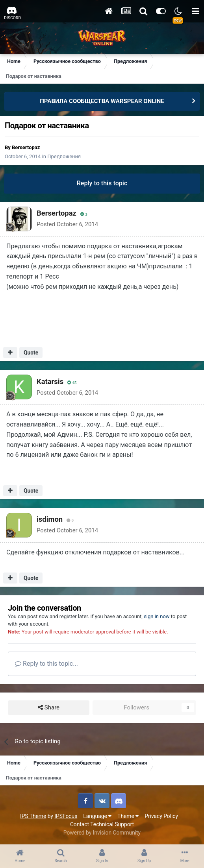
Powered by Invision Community (102, 833)
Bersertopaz (26, 147)
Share (49, 708)
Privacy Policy (161, 816)
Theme (128, 816)
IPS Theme (33, 816)
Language (97, 816)
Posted (67, 224)
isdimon (50, 519)
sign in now (157, 616)
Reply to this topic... (46, 664)
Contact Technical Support (102, 824)
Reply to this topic (102, 183)
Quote (31, 353)
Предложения (64, 156)
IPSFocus (66, 816)
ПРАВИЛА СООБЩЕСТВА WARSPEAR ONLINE (102, 101)
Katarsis (50, 381)
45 (72, 383)
